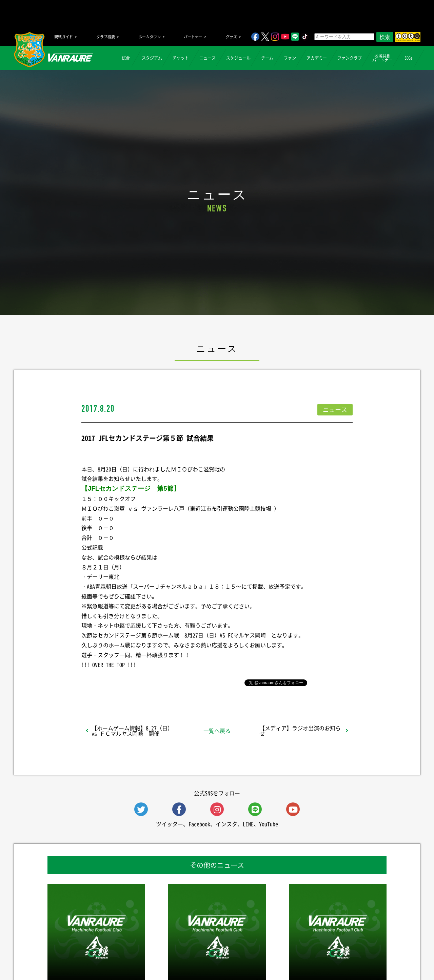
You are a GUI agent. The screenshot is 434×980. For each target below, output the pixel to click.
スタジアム (152, 58)
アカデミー (317, 58)
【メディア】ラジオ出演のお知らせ (300, 731)
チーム (267, 58)
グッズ (231, 37)
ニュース (208, 58)
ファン (290, 58)
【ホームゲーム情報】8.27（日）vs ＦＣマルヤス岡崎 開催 (132, 731)
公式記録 (92, 547)
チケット (181, 58)
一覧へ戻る (217, 731)
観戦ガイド (64, 37)
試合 (126, 58)
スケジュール (238, 58)
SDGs (409, 58)
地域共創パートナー (382, 58)
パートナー (193, 37)
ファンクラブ (350, 58)
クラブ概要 (106, 37)
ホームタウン (150, 37)
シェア (135, 682)
